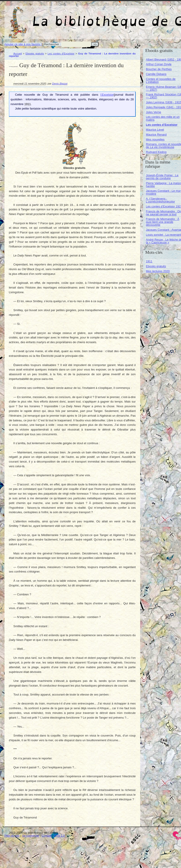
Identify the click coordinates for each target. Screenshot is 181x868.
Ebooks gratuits (35, 53)
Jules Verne (153, 112)
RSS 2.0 (59, 836)
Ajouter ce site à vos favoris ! (23, 44)
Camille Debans (156, 74)
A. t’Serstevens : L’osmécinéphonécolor (160, 200)
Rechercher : (52, 44)
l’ (107, 95)
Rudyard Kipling (156, 152)
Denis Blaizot (60, 83)
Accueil (18, 53)
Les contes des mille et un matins (163, 118)
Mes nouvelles (155, 139)
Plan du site (12, 836)
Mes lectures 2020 (158, 271)
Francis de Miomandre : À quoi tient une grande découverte (162, 222)
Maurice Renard (156, 135)
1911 (149, 261)
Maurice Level (155, 130)
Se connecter (31, 836)
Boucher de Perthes (159, 69)
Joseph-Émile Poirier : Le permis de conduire (162, 177)
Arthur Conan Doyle (159, 64)
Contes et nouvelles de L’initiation (161, 80)
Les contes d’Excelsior (61, 53)
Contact (47, 836)
